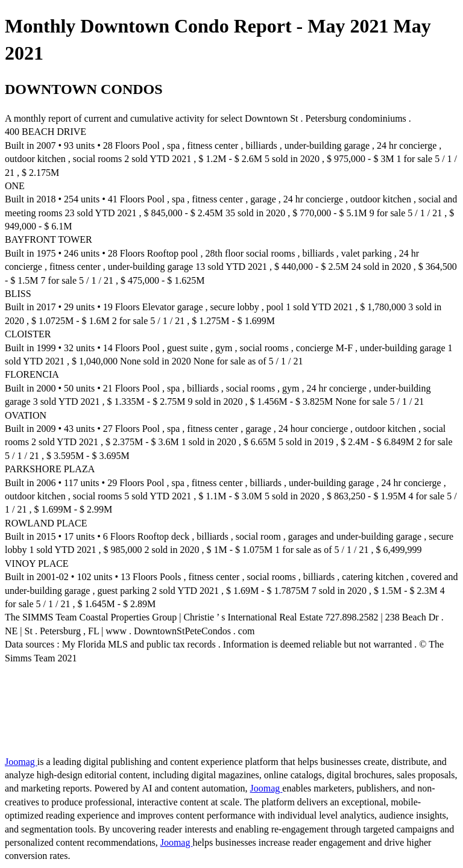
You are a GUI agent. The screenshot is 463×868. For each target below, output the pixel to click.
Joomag (21, 762)
